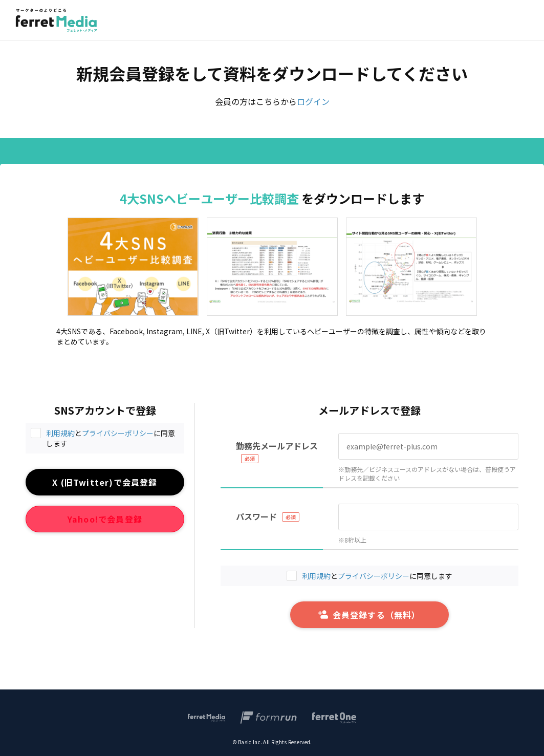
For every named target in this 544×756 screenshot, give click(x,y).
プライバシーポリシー (118, 433)
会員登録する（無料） (369, 615)
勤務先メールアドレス (277, 446)
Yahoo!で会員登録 (105, 519)
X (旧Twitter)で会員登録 (105, 482)
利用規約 (60, 433)
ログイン (313, 101)
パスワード (256, 516)
